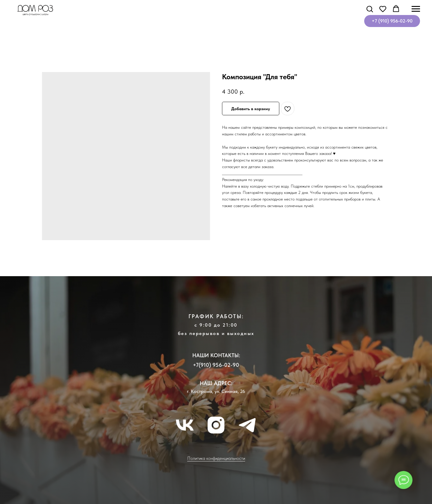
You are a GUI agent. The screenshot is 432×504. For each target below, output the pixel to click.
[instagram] (216, 425)
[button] (370, 9)
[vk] (185, 425)
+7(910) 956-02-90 (216, 365)
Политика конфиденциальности (216, 458)
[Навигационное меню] (416, 9)
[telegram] (247, 425)
